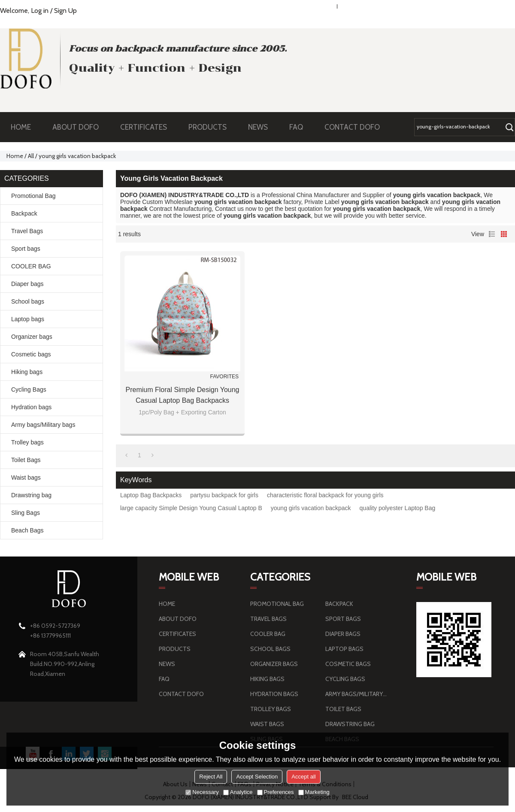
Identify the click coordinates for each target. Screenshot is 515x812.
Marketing (314, 792)
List (492, 234)
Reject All (211, 777)
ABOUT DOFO (80, 127)
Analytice (238, 792)
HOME (21, 127)
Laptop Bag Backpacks (151, 495)
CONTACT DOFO (352, 127)
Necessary (202, 792)
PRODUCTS (212, 127)
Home (15, 156)
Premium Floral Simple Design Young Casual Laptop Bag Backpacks (182, 395)
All (31, 156)
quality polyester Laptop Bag (398, 508)
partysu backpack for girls (224, 495)
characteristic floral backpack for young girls (325, 495)
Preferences (276, 792)
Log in (40, 11)
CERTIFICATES (144, 127)
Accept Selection (257, 777)
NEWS (262, 127)
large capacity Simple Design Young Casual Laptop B (191, 508)
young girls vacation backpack (311, 508)
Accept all (303, 777)
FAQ (300, 127)
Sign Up (65, 11)
